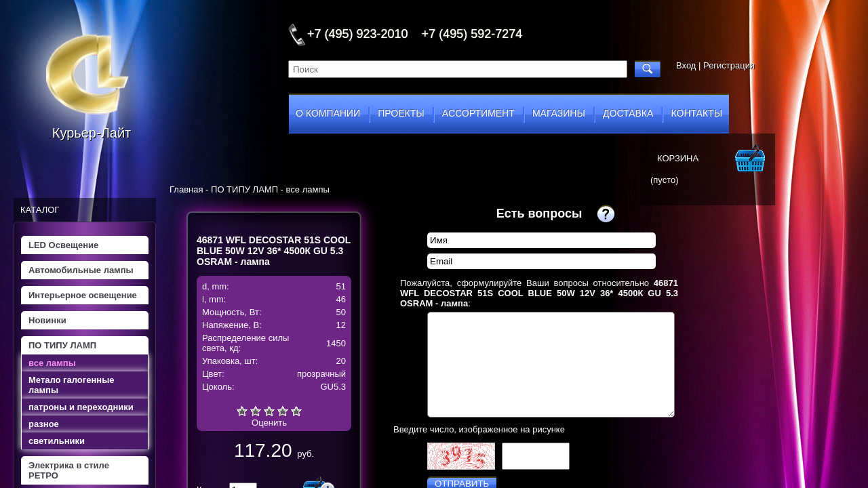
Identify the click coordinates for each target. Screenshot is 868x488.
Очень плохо (242, 411)
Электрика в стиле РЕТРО (69, 470)
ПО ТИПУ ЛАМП (62, 345)
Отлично (296, 411)
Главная (186, 189)
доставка (628, 113)
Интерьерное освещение (83, 295)
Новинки (47, 320)
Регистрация (729, 65)
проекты (401, 113)
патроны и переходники (81, 407)
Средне (269, 411)
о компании (328, 113)
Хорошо (283, 411)
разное (44, 424)
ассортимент (478, 113)
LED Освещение (63, 245)
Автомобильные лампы (81, 270)
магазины (559, 113)
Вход (686, 65)
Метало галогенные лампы (71, 385)
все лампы (52, 363)
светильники (57, 441)
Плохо (256, 411)
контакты (697, 113)
